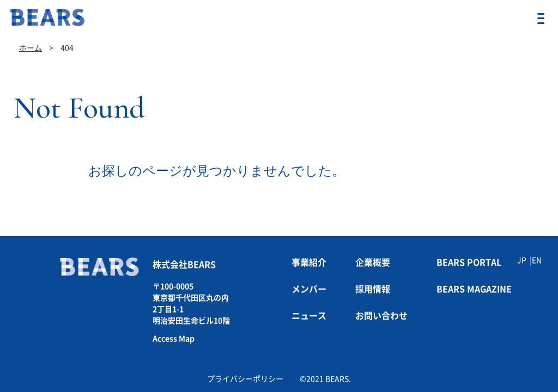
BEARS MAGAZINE (474, 289)
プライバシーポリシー (245, 379)
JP (522, 260)
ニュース (309, 316)
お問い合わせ (381, 316)
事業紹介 (309, 262)
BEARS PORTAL (469, 262)
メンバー (309, 289)
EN (537, 260)
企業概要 (373, 262)
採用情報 (373, 289)
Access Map (174, 339)
